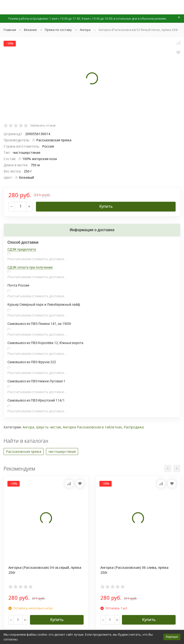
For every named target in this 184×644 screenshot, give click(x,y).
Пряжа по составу (58, 30)
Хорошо (172, 637)
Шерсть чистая (48, 427)
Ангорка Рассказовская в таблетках (92, 427)
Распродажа (134, 427)
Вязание (30, 30)
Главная (10, 30)
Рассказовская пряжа (24, 451)
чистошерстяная (62, 451)
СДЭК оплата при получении (30, 267)
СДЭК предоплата (22, 249)
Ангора (85, 30)
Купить (106, 206)
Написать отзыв (43, 125)
